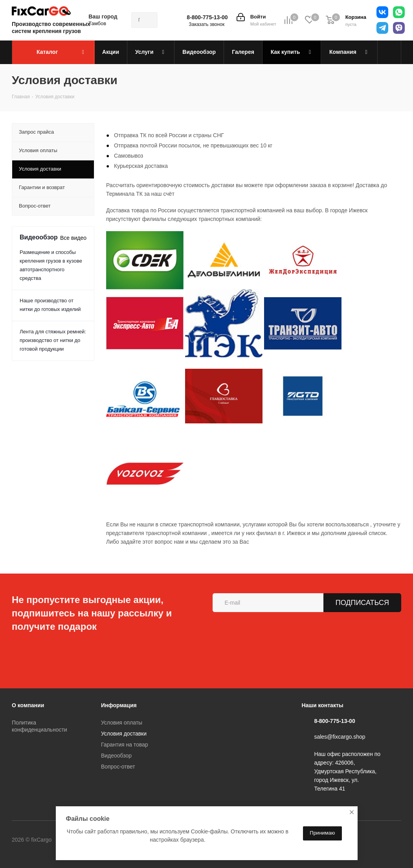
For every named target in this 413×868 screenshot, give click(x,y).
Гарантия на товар (125, 745)
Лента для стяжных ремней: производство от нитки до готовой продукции (53, 340)
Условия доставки (124, 734)
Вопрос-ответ (118, 767)
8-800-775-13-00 (207, 17)
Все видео (73, 238)
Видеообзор (116, 756)
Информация (119, 705)
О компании (28, 705)
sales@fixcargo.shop (340, 737)
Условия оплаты (122, 723)
